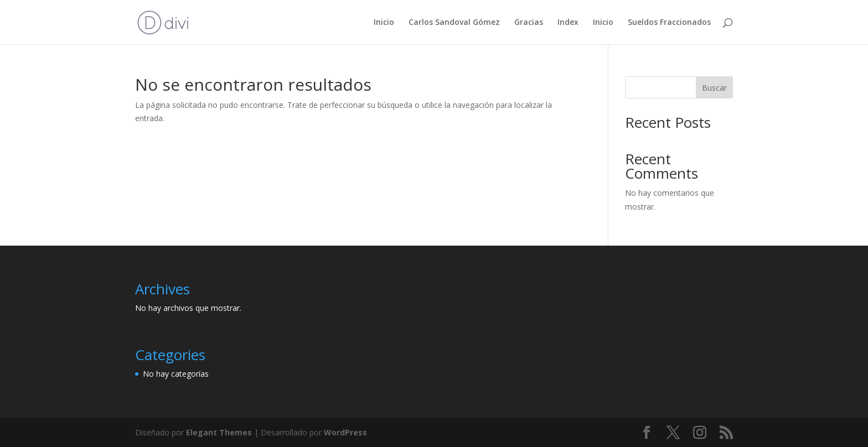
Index (568, 23)
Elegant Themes (219, 432)
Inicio (384, 23)
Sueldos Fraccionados (669, 23)
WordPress (345, 432)
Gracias (529, 23)
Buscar (714, 88)
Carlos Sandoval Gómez (454, 23)
